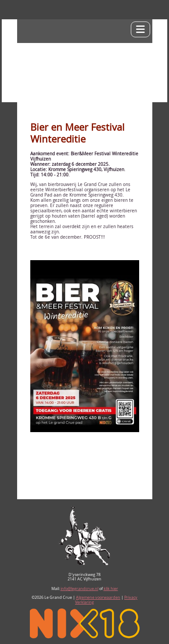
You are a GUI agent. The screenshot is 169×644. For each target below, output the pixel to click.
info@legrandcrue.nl (79, 589)
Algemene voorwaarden (98, 597)
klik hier (111, 589)
